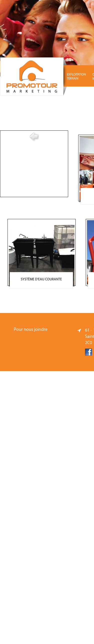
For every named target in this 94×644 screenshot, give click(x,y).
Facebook (88, 352)
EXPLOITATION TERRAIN (76, 77)
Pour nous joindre (31, 330)
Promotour (34, 76)
